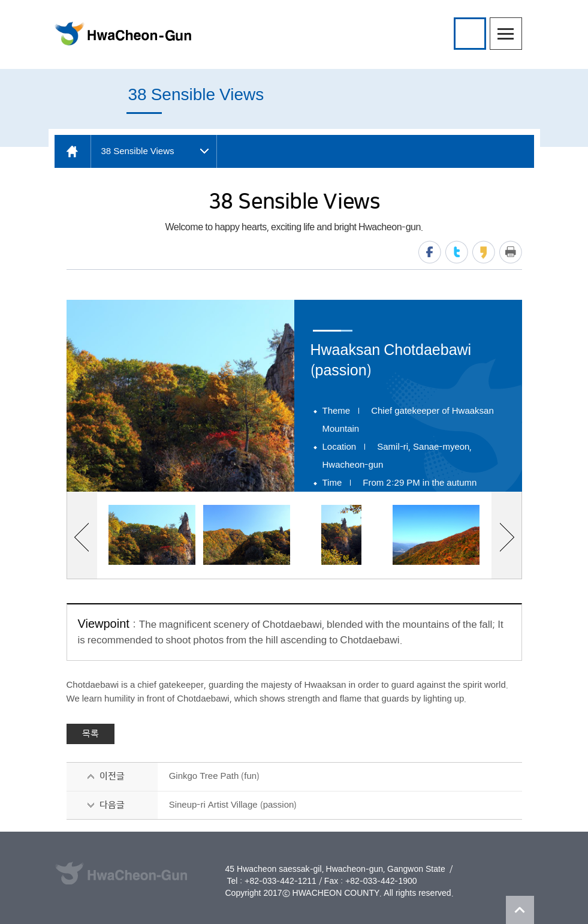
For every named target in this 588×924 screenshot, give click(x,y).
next (507, 537)
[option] (180, 396)
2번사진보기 (247, 535)
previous (82, 537)
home (73, 151)
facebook (430, 252)
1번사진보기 (152, 535)
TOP (520, 910)
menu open (506, 34)
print (511, 252)
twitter (457, 252)
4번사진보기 (436, 535)
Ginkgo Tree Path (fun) (215, 776)
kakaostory (484, 252)
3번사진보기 (341, 535)
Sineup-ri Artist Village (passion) (233, 805)
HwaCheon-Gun (123, 34)
